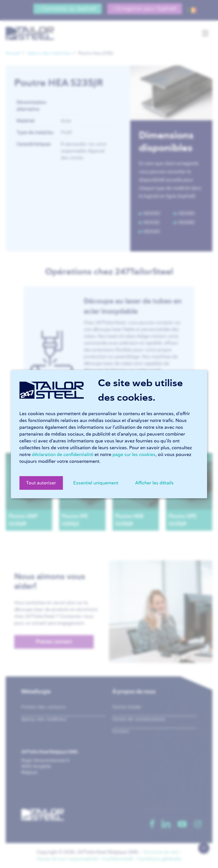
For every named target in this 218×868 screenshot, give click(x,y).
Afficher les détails (154, 483)
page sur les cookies (134, 455)
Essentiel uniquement (96, 483)
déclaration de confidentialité (63, 455)
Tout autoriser (41, 483)
